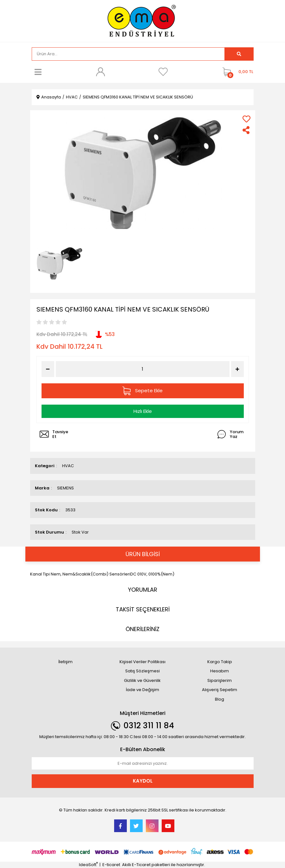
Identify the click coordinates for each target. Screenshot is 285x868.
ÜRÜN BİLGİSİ (143, 554)
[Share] (246, 130)
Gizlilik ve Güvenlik (142, 680)
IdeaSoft (88, 865)
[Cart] (236, 72)
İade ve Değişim (142, 690)
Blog (220, 699)
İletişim (65, 662)
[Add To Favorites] (246, 119)
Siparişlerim (220, 680)
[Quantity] (142, 369)
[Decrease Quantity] (48, 369)
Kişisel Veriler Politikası (142, 662)
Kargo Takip (220, 662)
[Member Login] (100, 72)
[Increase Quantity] (237, 369)
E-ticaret (111, 865)
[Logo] (143, 20)
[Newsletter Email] (143, 764)
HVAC (68, 466)
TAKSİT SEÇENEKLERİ (143, 609)
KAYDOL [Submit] (143, 781)
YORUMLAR (143, 590)
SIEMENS (65, 488)
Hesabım (220, 671)
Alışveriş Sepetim (220, 690)
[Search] (128, 54)
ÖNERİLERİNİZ (142, 629)
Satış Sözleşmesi (142, 671)
